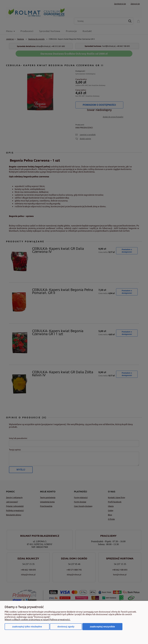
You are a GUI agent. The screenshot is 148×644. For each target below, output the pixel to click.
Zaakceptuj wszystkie (102, 627)
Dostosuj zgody (66, 627)
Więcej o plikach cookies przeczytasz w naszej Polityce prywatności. (38, 619)
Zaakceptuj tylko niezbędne (27, 627)
